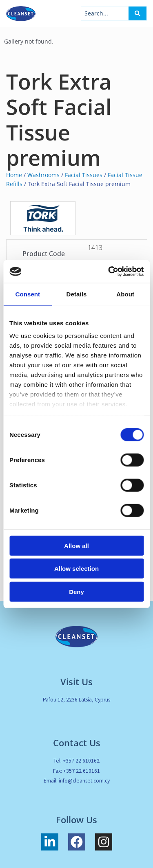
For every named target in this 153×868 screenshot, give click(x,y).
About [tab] (125, 294)
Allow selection (76, 569)
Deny (76, 591)
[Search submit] (137, 13)
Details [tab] (77, 294)
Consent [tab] (28, 294)
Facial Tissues (84, 175)
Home (14, 175)
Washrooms (43, 175)
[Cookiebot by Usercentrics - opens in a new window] (109, 272)
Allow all (76, 545)
